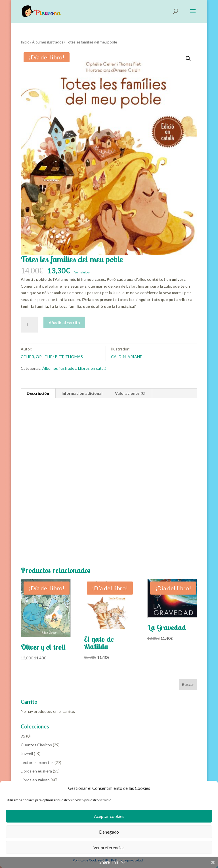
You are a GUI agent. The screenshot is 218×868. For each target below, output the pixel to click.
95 (23, 736)
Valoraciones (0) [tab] (130, 393)
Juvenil (27, 754)
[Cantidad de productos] (29, 325)
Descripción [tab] (38, 393)
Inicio (25, 42)
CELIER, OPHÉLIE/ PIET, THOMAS (52, 357)
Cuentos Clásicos (36, 745)
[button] (188, 59)
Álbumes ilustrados (48, 42)
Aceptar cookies (109, 816)
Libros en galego (35, 780)
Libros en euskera (36, 771)
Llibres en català (92, 368)
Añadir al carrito (64, 322)
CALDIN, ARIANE (127, 357)
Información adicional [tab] (82, 393)
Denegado (109, 832)
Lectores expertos (37, 762)
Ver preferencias (109, 848)
